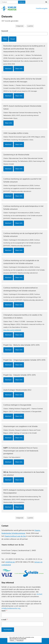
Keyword (5, 31)
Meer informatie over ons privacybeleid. (18, 639)
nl (46, 2)
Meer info (19, 69)
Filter (5, 39)
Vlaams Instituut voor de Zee (15, 536)
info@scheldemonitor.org (11, 608)
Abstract (8, 69)
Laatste (30, 26)
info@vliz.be (10, 562)
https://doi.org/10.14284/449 (12, 330)
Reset (13, 39)
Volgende (20, 26)
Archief (39, 594)
